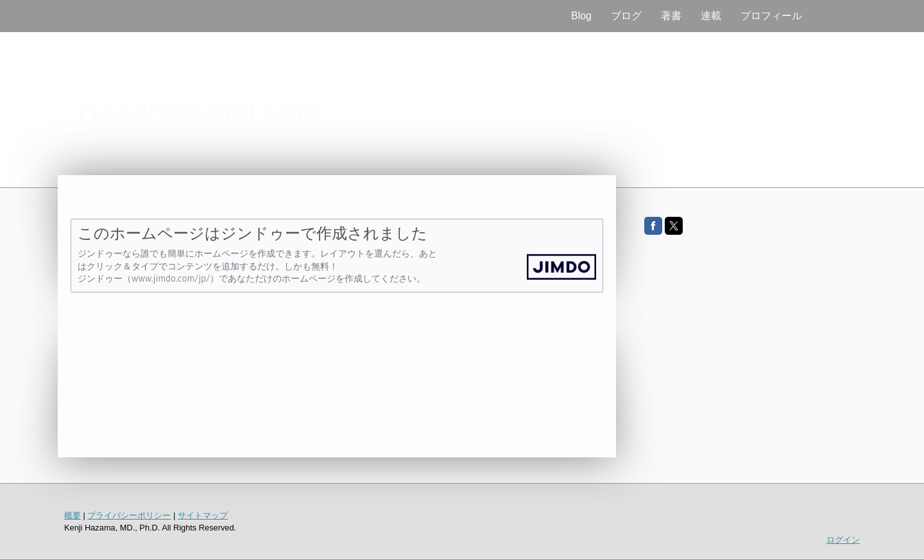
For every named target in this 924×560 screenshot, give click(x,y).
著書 (671, 16)
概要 (73, 515)
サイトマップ (203, 515)
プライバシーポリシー (129, 515)
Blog (581, 16)
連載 (711, 16)
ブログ (626, 16)
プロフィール (771, 16)
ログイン (843, 540)
